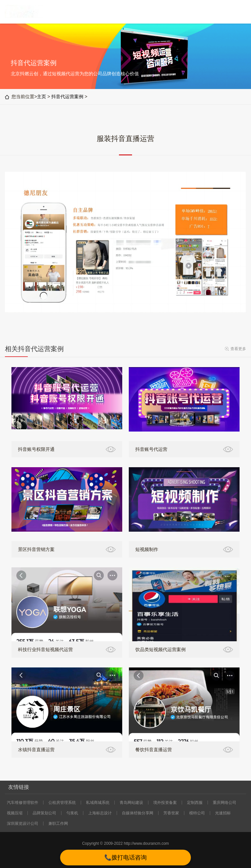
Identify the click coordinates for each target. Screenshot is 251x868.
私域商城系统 (98, 803)
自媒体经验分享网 (138, 813)
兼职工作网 (58, 824)
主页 (42, 97)
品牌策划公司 (44, 813)
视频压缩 (15, 813)
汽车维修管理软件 (23, 803)
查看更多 (238, 349)
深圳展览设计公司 (23, 824)
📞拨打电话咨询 (125, 858)
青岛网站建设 (131, 803)
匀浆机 (72, 813)
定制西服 (195, 803)
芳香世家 (171, 813)
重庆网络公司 (225, 803)
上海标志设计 (100, 813)
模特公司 (197, 813)
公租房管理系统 (62, 803)
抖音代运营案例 (67, 97)
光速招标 (223, 813)
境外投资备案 (165, 803)
